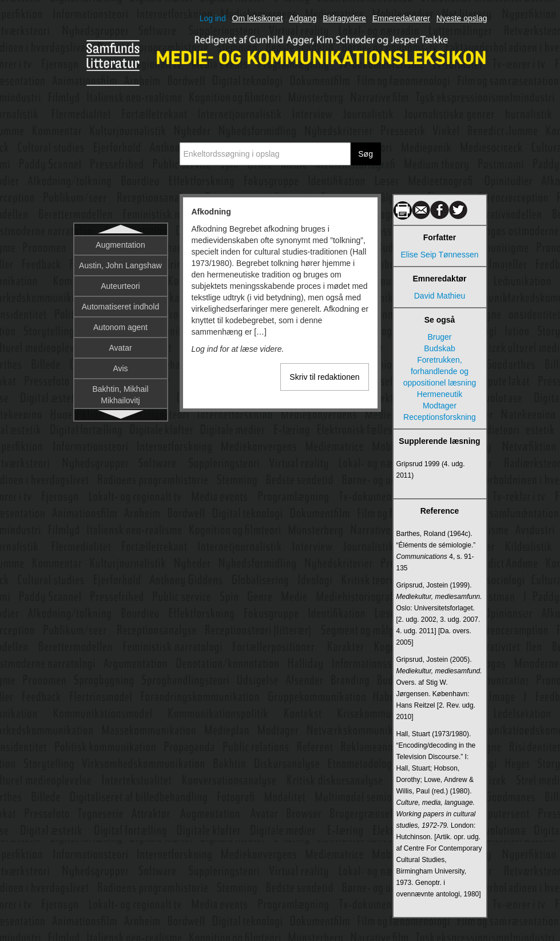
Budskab (439, 348)
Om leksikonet (258, 18)
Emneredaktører (401, 18)
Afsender (120, 268)
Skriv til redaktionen (324, 377)
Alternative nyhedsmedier (121, 388)
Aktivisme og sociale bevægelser (120, 315)
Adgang (303, 18)
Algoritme (120, 341)
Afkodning (120, 247)
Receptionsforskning (440, 417)
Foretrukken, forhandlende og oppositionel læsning (440, 371)
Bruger (439, 337)
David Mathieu (440, 296)
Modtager (440, 406)
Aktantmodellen (120, 288)
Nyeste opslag (462, 18)
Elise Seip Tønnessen (440, 255)
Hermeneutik (440, 394)
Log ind (213, 18)
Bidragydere (344, 18)
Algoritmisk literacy (120, 362)
